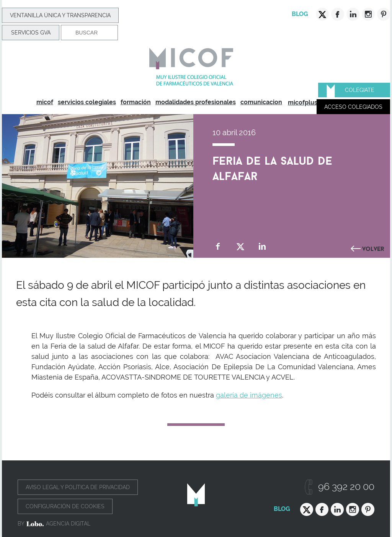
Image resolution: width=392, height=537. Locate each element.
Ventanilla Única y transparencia (60, 15)
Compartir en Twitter (240, 246)
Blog (300, 14)
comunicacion (261, 102)
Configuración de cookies (65, 506)
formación (136, 102)
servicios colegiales (87, 102)
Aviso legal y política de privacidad (78, 487)
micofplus (303, 102)
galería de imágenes (249, 395)
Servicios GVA (31, 33)
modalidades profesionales (196, 102)
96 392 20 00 (346, 487)
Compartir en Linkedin (262, 246)
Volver (373, 248)
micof (45, 102)
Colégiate (360, 90)
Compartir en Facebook (218, 246)
